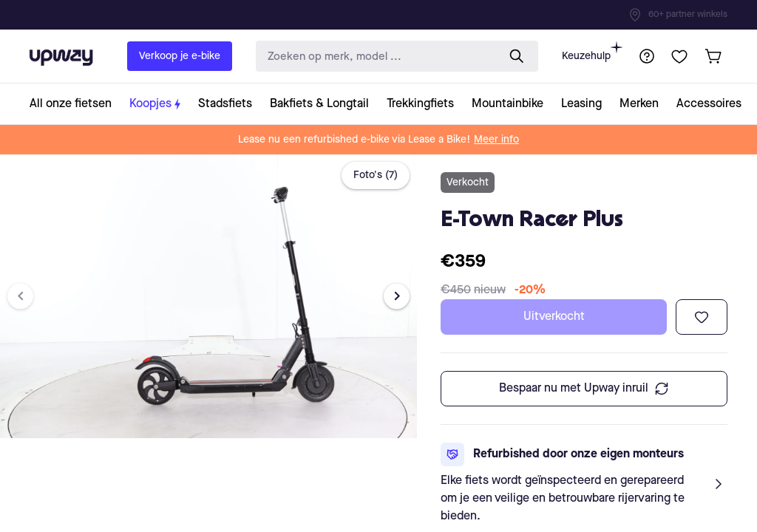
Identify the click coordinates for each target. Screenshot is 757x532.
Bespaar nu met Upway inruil (584, 389)
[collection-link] (75, 104)
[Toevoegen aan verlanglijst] (702, 317)
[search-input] (373, 57)
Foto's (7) (376, 175)
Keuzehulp (592, 51)
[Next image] (397, 296)
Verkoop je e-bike (180, 56)
